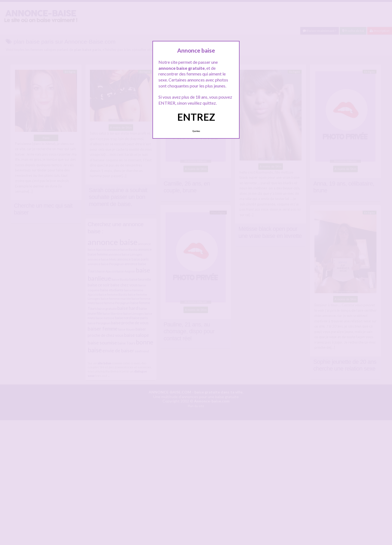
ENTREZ (196, 117)
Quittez (196, 131)
